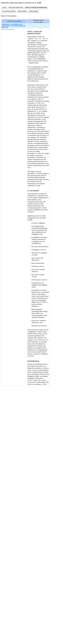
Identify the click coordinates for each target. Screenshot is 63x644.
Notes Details (33, 11)
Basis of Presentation (8, 29)
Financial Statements (16, 7)
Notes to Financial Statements (36, 7)
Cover (4, 7)
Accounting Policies (9, 11)
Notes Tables (22, 11)
